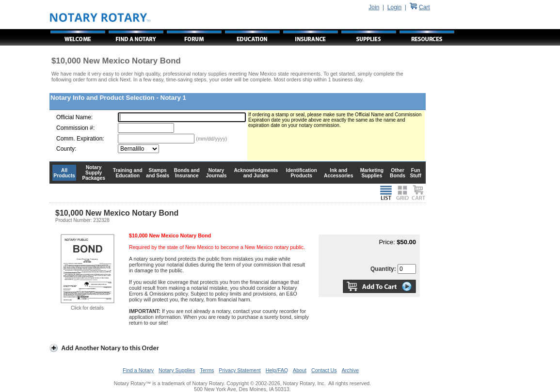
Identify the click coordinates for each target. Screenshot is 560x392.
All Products (64, 173)
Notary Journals (216, 173)
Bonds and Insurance (187, 173)
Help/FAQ (277, 370)
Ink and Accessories (339, 173)
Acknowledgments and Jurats (256, 173)
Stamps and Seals (158, 173)
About (300, 370)
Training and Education (128, 173)
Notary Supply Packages (94, 173)
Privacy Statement (240, 370)
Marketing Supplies (372, 173)
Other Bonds (398, 173)
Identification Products (302, 173)
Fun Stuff (415, 173)
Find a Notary (138, 370)
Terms (207, 370)
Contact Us (324, 370)
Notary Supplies (177, 370)
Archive (351, 370)
